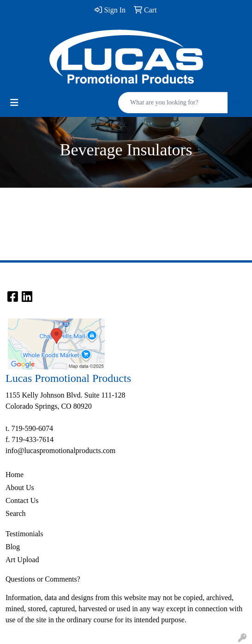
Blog (13, 547)
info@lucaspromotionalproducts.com (60, 451)
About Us (20, 488)
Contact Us (22, 500)
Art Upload (22, 560)
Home (15, 475)
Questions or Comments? (43, 579)
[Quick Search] (173, 103)
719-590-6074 (32, 428)
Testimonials (24, 534)
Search (16, 513)
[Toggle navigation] (14, 103)
